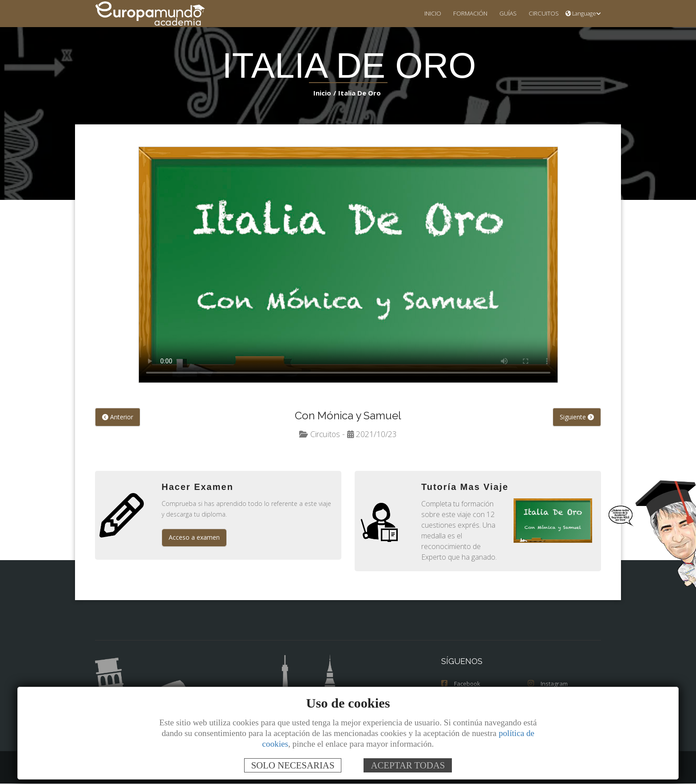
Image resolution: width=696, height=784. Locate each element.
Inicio (324, 93)
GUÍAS (503, 13)
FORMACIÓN (463, 13)
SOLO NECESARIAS (293, 765)
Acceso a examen (194, 538)
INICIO (423, 13)
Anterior (118, 417)
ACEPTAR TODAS (408, 765)
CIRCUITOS (541, 13)
